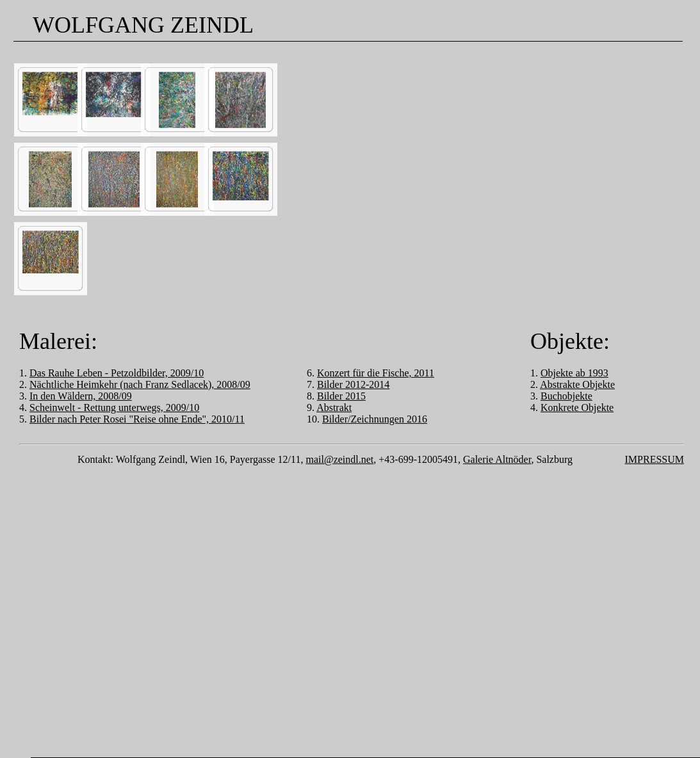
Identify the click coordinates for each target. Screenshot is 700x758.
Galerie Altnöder (497, 459)
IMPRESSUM (655, 459)
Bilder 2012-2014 (353, 384)
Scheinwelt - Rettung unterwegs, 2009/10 (114, 407)
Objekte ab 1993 (574, 373)
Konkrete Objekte (577, 407)
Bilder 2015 (341, 396)
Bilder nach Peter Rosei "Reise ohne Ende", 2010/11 (137, 419)
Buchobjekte (566, 396)
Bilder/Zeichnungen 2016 (375, 419)
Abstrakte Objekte (577, 384)
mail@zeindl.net (339, 459)
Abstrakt (334, 407)
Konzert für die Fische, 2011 (376, 373)
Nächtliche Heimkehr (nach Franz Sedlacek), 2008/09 (140, 384)
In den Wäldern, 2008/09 (81, 396)
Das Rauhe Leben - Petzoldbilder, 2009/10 (117, 373)
